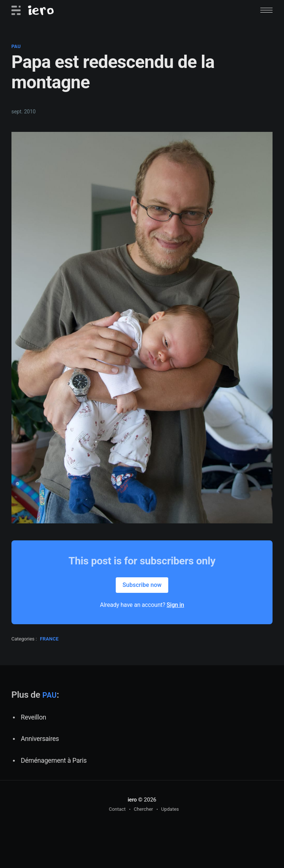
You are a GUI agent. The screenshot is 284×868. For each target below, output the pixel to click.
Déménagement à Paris (54, 761)
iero (132, 800)
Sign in (175, 605)
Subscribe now (142, 585)
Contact (117, 809)
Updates (170, 809)
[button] (266, 10)
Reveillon (33, 717)
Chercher (143, 809)
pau (16, 46)
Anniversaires (40, 739)
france (49, 639)
